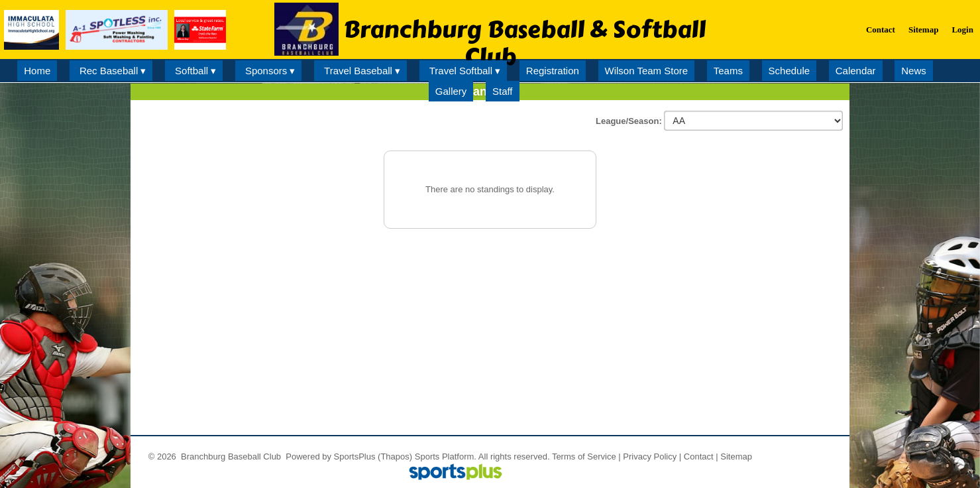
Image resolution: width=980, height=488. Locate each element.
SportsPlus (355, 457)
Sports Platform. (446, 457)
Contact (699, 457)
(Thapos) (395, 457)
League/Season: (630, 121)
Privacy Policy (650, 457)
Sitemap (736, 457)
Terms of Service (584, 457)
